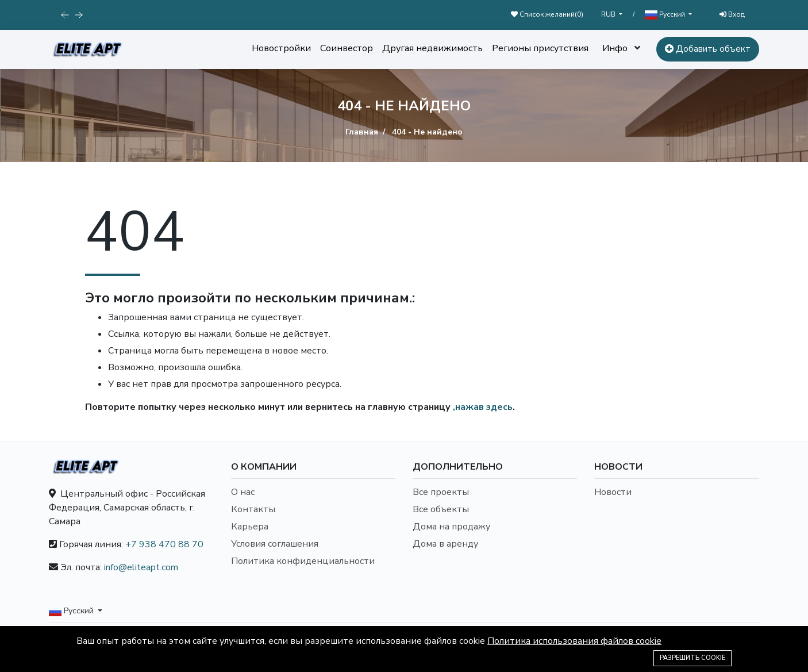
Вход (732, 14)
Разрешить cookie (692, 658)
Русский (665, 15)
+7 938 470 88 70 (164, 544)
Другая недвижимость (432, 48)
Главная (362, 132)
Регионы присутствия (540, 48)
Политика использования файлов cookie (574, 641)
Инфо (615, 48)
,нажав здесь (483, 407)
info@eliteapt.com (141, 567)
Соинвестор (347, 48)
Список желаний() (547, 14)
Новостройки (281, 48)
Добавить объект (708, 49)
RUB (609, 14)
